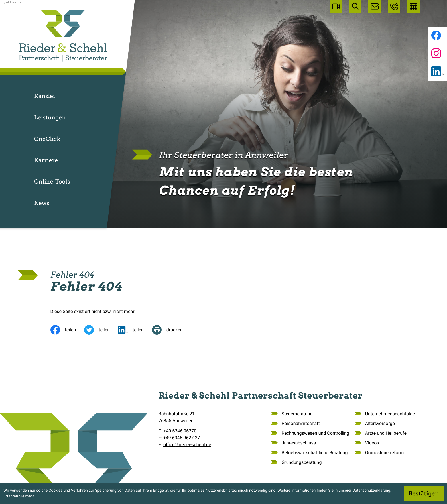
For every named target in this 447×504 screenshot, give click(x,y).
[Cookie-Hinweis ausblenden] (424, 493)
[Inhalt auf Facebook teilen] (67, 330)
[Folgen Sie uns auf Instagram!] (436, 53)
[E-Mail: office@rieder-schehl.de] (375, 6)
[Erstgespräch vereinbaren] (413, 6)
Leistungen (50, 117)
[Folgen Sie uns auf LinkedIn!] (438, 71)
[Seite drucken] (171, 330)
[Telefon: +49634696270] (180, 431)
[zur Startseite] (63, 36)
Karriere (46, 160)
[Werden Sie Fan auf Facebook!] (436, 35)
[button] (394, 6)
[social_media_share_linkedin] (135, 330)
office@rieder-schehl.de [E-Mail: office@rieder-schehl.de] (187, 445)
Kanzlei (45, 96)
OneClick (47, 139)
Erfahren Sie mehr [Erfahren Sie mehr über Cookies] (19, 496)
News (42, 203)
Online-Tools (52, 182)
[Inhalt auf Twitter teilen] (101, 330)
